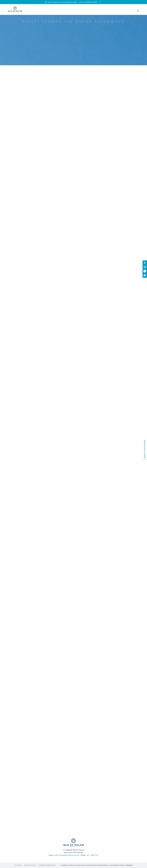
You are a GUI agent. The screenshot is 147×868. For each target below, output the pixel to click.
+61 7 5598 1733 (92, 855)
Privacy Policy (30, 865)
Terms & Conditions (47, 865)
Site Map (18, 865)
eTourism (129, 865)
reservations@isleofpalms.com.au (67, 855)
